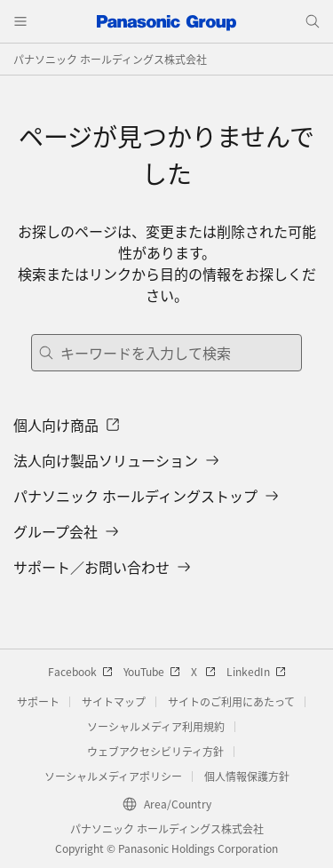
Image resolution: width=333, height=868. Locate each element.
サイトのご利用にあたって (231, 701)
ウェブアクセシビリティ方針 (155, 751)
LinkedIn (256, 671)
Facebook (80, 671)
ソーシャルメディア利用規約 (156, 726)
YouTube (152, 671)
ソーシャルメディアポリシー (113, 776)
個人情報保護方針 (247, 776)
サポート (38, 701)
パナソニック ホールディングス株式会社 (110, 59)
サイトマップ (114, 701)
